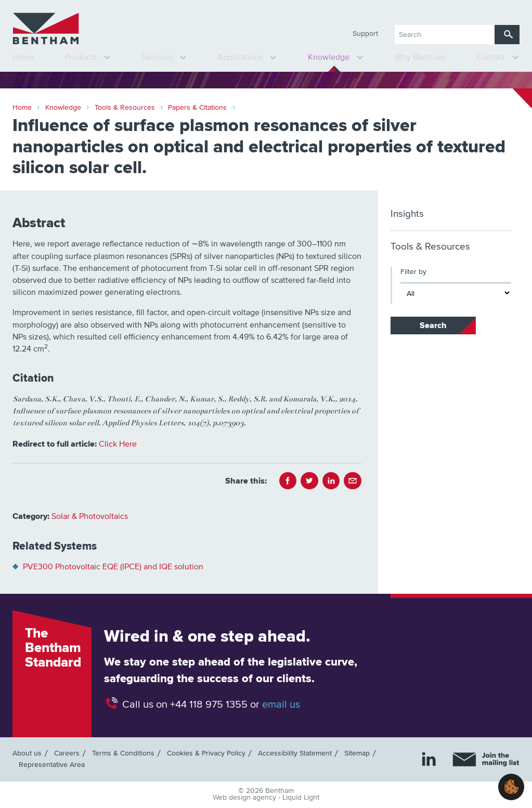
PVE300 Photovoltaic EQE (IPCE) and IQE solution (113, 567)
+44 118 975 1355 (209, 705)
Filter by (413, 272)
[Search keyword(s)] (445, 35)
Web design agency (245, 798)
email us (281, 705)
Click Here (118, 444)
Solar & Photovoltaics (90, 516)
